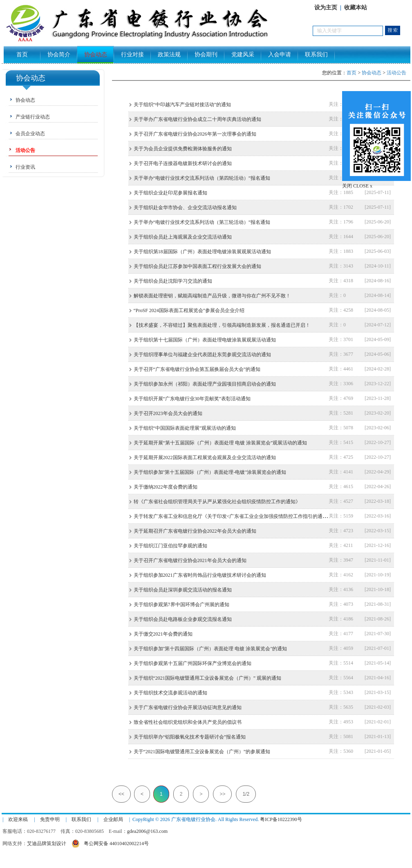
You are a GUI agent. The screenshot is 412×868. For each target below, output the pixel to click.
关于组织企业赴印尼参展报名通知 (170, 193)
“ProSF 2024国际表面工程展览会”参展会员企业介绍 (189, 310)
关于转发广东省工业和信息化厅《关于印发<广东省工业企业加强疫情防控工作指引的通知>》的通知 (242, 516)
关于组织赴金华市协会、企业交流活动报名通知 (185, 208)
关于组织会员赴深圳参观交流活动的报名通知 (183, 590)
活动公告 (396, 73)
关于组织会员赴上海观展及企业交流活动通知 (183, 237)
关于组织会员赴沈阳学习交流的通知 (173, 281)
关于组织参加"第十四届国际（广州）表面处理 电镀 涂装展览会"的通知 (210, 649)
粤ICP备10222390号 (281, 819)
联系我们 (316, 55)
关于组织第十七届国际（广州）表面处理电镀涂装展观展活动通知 (205, 340)
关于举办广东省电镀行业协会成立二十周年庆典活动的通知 (197, 119)
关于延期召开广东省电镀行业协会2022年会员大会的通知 (195, 531)
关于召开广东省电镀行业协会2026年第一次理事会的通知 (195, 134)
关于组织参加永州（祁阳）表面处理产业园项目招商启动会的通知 (205, 384)
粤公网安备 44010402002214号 (110, 842)
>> (222, 794)
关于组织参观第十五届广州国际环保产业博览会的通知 (193, 663)
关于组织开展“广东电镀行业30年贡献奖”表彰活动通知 (192, 399)
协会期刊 (206, 55)
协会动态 (96, 55)
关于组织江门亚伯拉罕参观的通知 (170, 546)
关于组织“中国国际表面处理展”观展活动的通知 (185, 428)
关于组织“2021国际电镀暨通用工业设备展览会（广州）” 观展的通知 (208, 678)
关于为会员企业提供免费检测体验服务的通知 (183, 149)
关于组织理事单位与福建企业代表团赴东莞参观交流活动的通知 (202, 355)
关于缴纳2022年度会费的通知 (166, 487)
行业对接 (132, 55)
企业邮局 (113, 819)
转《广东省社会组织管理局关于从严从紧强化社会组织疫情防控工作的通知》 (217, 502)
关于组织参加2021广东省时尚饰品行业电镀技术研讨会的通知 (200, 575)
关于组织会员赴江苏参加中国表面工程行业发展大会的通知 (197, 266)
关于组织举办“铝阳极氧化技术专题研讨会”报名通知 (190, 737)
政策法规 (169, 55)
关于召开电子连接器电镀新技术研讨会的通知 (183, 163)
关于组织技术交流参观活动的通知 (170, 693)
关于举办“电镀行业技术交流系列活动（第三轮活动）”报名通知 (202, 222)
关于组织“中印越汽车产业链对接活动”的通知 (182, 105)
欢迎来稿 (18, 819)
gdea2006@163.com (147, 831)
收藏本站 (356, 8)
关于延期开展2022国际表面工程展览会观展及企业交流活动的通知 (205, 457)
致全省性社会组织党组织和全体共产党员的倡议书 (188, 722)
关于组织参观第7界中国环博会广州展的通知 (181, 605)
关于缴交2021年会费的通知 (163, 634)
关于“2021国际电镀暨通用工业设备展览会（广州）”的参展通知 (202, 752)
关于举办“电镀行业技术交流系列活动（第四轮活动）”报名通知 (202, 178)
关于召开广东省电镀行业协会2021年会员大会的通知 (190, 560)
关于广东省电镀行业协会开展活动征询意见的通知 (188, 707)
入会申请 (280, 55)
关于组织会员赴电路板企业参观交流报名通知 (183, 619)
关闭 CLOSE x (357, 186)
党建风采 (243, 55)
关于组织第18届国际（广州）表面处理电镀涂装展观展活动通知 (202, 252)
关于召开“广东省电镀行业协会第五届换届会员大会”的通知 (197, 369)
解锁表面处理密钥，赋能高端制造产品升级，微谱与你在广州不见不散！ (212, 296)
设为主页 (326, 8)
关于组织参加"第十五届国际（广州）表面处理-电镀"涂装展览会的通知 (210, 472)
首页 (22, 55)
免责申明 (50, 819)
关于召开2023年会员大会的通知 (168, 413)
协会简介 (59, 55)
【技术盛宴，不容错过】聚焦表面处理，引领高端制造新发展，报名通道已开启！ (222, 325)
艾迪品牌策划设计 (47, 843)
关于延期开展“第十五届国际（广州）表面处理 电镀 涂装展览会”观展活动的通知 (221, 443)
